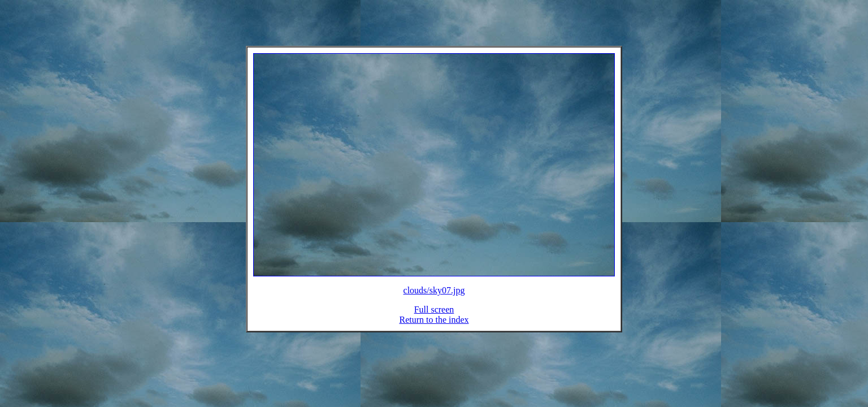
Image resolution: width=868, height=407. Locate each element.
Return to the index (434, 326)
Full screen (434, 316)
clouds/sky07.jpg (434, 297)
